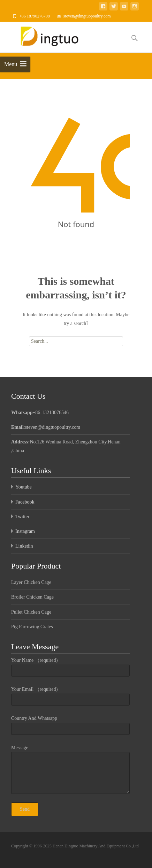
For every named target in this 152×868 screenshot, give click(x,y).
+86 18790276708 (35, 16)
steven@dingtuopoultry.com (87, 16)
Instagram (25, 531)
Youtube (24, 487)
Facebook (25, 502)
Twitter (22, 517)
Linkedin (24, 546)
